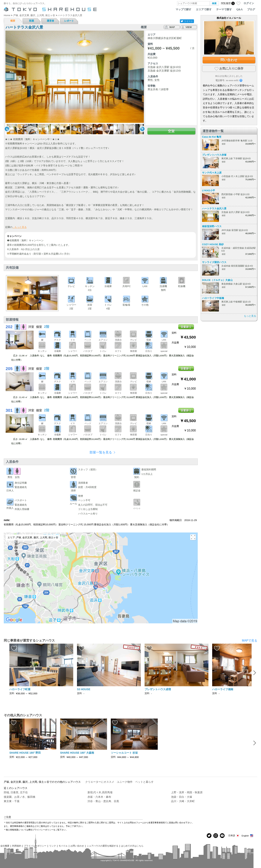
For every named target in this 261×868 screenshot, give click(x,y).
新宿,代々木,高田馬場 (100, 792)
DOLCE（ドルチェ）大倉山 (217, 280)
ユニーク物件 (125, 782)
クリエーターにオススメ (100, 782)
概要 (13, 21)
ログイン (249, 3)
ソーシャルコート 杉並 (124, 753)
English (248, 836)
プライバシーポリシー (35, 846)
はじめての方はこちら (132, 846)
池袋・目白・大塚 (182, 797)
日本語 (234, 836)
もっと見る (250, 316)
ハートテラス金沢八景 (214, 209)
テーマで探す (224, 9)
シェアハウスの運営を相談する (103, 846)
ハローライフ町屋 (20, 689)
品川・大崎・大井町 (183, 801)
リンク (53, 846)
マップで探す (183, 9)
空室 (171, 131)
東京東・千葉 (12, 801)
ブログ (251, 9)
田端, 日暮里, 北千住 (16, 792)
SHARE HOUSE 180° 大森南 (77, 753)
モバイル (63, 846)
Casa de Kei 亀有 (212, 137)
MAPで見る (250, 641)
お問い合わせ (77, 846)
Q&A (240, 9)
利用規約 (17, 846)
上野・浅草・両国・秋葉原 (187, 792)
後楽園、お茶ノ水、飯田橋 (20, 797)
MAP (172, 27)
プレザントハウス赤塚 (214, 155)
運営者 (50, 21)
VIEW (189, 27)
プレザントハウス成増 (158, 689)
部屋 (32, 21)
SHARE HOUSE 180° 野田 (25, 753)
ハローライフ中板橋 (213, 298)
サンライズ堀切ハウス (214, 262)
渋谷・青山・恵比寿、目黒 (103, 801)
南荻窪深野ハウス (212, 226)
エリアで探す (204, 9)
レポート (69, 21)
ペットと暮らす (144, 782)
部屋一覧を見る (101, 452)
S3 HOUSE (84, 689)
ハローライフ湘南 (223, 689)
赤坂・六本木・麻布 (99, 797)
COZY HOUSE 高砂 (213, 244)
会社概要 (5, 846)
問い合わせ (229, 60)
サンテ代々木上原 (212, 173)
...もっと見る (20, 227)
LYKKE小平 (209, 190)
